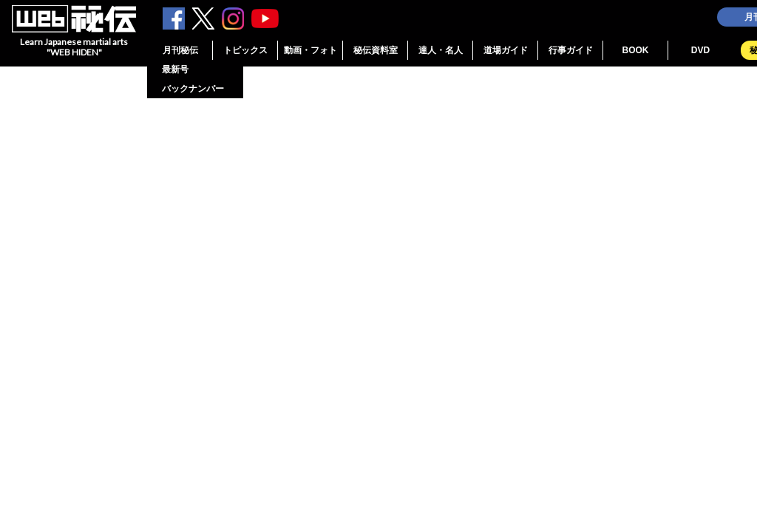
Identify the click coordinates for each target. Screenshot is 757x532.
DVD (700, 50)
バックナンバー (193, 89)
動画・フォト (310, 50)
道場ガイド (506, 50)
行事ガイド (571, 50)
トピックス (245, 50)
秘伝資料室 (376, 50)
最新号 (175, 69)
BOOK (636, 50)
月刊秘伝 (180, 50)
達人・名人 (441, 50)
